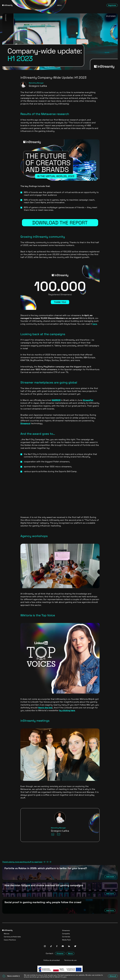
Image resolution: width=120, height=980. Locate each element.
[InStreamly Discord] (63, 946)
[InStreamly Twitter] (75, 946)
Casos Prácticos (10, 940)
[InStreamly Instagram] (45, 946)
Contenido (66, 937)
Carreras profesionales (12, 937)
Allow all (113, 976)
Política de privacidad (52, 960)
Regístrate (112, 5)
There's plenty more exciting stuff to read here (27, 862)
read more (110, 877)
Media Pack (66, 940)
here (95, 324)
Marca (70, 953)
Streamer (60, 953)
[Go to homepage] (21, 5)
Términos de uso (70, 960)
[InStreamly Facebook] (57, 946)
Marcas (7, 934)
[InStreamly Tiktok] (51, 946)
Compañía (66, 934)
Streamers (66, 930)
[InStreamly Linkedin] (69, 946)
